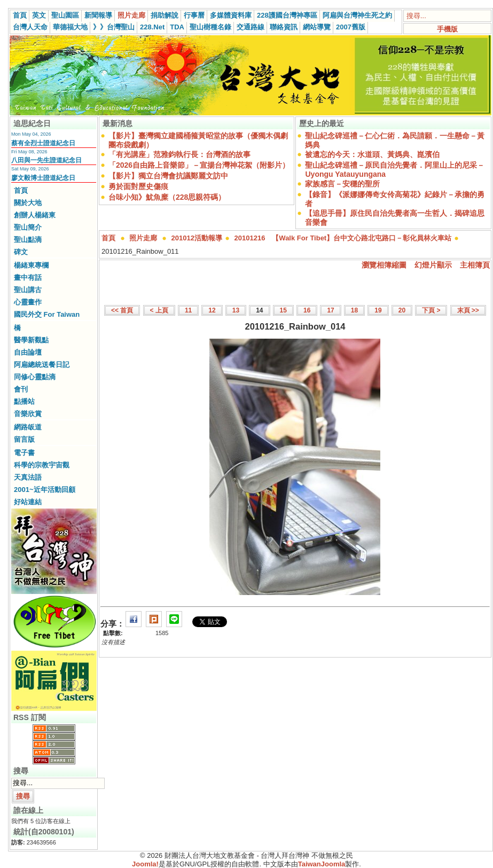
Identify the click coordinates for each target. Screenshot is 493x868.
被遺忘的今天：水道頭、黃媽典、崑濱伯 (372, 154)
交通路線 (251, 27)
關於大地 (28, 203)
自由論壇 (28, 352)
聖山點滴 (28, 240)
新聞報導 (98, 15)
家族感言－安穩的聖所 (342, 184)
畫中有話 (28, 277)
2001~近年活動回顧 (45, 490)
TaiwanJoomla (322, 864)
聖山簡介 (28, 227)
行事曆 (194, 15)
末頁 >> (468, 310)
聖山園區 (65, 15)
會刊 (21, 389)
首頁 (20, 15)
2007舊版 (351, 27)
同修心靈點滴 (35, 377)
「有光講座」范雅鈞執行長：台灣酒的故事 (179, 154)
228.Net (152, 27)
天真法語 (28, 477)
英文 (39, 15)
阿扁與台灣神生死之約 (357, 15)
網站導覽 (317, 27)
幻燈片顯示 (433, 265)
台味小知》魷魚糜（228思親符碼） (167, 197)
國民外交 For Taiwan (47, 314)
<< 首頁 (122, 310)
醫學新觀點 (31, 340)
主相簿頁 (475, 265)
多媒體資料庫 (231, 15)
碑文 (21, 252)
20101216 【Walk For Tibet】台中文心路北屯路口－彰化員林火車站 (343, 238)
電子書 (24, 453)
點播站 (24, 401)
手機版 (447, 29)
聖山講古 (28, 290)
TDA (177, 27)
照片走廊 (131, 15)
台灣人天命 (30, 27)
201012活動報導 (197, 238)
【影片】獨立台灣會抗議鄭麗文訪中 (168, 176)
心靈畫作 (28, 302)
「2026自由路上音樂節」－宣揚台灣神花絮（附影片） (199, 165)
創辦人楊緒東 (35, 215)
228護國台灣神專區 (287, 15)
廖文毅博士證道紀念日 (43, 178)
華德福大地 (70, 27)
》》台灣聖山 (114, 27)
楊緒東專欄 (31, 265)
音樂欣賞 (28, 414)
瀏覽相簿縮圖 (384, 265)
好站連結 (28, 502)
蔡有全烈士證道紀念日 (43, 143)
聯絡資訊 (284, 27)
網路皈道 (28, 427)
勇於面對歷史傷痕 (138, 186)
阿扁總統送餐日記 (42, 365)
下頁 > (431, 310)
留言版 (24, 439)
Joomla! (145, 864)
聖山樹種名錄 (210, 27)
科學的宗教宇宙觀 (42, 465)
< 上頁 (159, 310)
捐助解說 (165, 15)
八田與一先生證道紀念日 (46, 160)
